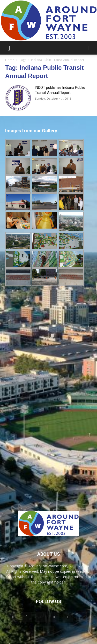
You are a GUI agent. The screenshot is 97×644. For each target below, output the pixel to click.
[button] (9, 48)
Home (10, 60)
